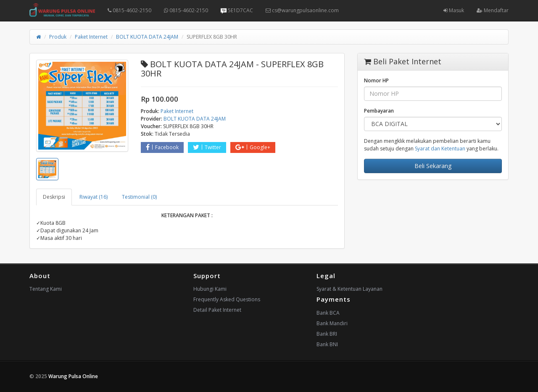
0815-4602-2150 (129, 10)
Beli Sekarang (433, 166)
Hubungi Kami (210, 289)
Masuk (454, 10)
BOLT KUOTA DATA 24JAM (147, 37)
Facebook (162, 147)
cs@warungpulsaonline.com (302, 10)
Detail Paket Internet (217, 310)
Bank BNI (327, 344)
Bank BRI (327, 334)
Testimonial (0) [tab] (139, 197)
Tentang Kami (46, 289)
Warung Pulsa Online (73, 376)
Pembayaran (379, 111)
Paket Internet (91, 37)
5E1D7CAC (237, 10)
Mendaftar (493, 10)
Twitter (207, 147)
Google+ (253, 147)
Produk (58, 37)
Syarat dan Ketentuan (440, 149)
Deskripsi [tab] (54, 197)
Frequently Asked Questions (227, 299)
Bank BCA (328, 313)
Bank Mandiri (332, 323)
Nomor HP (376, 80)
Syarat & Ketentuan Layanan (349, 289)
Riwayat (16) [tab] (94, 197)
